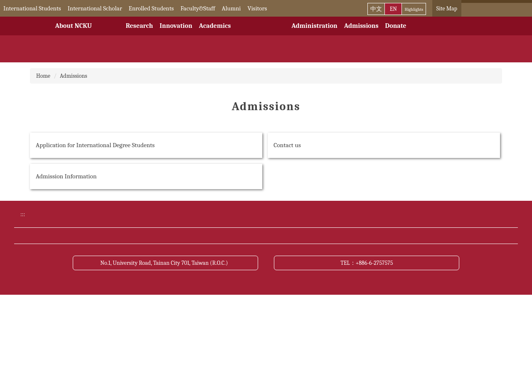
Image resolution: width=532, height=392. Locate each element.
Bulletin (347, 272)
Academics (215, 26)
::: (6, 8)
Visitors (269, 8)
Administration (314, 26)
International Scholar (107, 8)
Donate (396, 26)
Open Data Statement (112, 319)
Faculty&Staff (209, 8)
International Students (44, 8)
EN (393, 9)
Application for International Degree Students (95, 145)
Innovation (176, 26)
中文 (376, 9)
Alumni (243, 8)
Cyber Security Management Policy (255, 303)
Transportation (230, 288)
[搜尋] (493, 8)
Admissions (361, 26)
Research (139, 26)
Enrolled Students (163, 8)
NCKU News (101, 288)
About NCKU (73, 26)
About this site (355, 303)
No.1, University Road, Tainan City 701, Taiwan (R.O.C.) (165, 359)
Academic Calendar (235, 272)
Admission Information (66, 176)
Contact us (287, 145)
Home (43, 76)
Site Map (447, 9)
